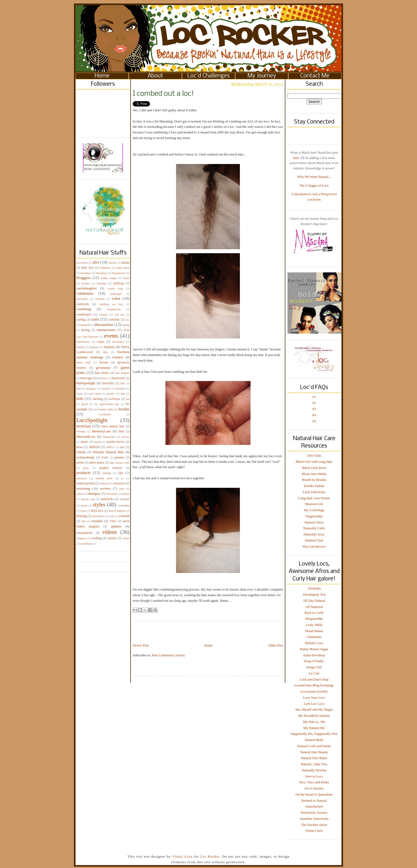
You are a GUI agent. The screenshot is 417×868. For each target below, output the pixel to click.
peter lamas (97, 463)
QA (121, 473)
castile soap (115, 288)
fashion (80, 347)
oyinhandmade (86, 458)
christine (100, 299)
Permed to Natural (314, 801)
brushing (102, 283)
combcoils (83, 304)
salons (80, 494)
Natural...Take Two (314, 764)
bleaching (101, 273)
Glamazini (314, 637)
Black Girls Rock (314, 468)
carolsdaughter (87, 288)
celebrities (85, 293)
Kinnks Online (314, 486)
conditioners (84, 315)
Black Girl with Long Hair (314, 462)
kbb (123, 394)
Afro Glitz (314, 455)
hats (123, 383)
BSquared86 (314, 619)
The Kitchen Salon (314, 825)
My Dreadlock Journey (314, 716)
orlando (81, 452)
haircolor (102, 378)
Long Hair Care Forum (314, 498)
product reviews (111, 468)
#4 (314, 415)
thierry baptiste (117, 511)
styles (99, 504)
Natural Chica (314, 522)
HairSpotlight (86, 383)
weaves (112, 538)
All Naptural (314, 607)
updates (116, 526)
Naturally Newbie (314, 770)
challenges (116, 294)
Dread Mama (314, 631)
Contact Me (315, 76)
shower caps (88, 499)
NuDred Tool (314, 540)
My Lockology (314, 510)
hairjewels (119, 378)
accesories (82, 263)
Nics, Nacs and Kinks (314, 782)
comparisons (114, 309)
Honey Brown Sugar (314, 649)
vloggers (81, 538)
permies (119, 458)
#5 (314, 421)
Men (121, 431)
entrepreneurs (106, 330)
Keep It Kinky (314, 661)
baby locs (87, 268)
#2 (314, 403)
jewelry (111, 394)
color (116, 298)
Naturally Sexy (314, 534)
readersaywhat (85, 483)
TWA (113, 521)
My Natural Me (314, 728)
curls (95, 319)
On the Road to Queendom (314, 794)
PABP (105, 458)
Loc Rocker (210, 856)
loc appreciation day (107, 404)
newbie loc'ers (115, 442)
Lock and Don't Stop (314, 679)
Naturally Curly (314, 528)
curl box (119, 315)
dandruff (85, 325)
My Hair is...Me (314, 722)
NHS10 (94, 447)
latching (98, 399)
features (109, 347)
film (105, 352)
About (155, 76)
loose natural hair (113, 426)
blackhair (86, 273)
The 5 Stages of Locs (314, 185)
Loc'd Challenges (209, 76)
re (122, 478)
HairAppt (86, 378)
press (86, 468)
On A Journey (314, 788)
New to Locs (314, 776)
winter (126, 538)
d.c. (128, 320)
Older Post (276, 645)
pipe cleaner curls (120, 463)
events (111, 336)
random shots (104, 478)
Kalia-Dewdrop (314, 655)
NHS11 (110, 447)
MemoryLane (101, 431)
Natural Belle (314, 740)
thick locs (97, 511)
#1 (314, 397)
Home (102, 76)
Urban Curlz (314, 831)
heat (79, 389)
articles (112, 263)
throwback (98, 516)
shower (126, 494)
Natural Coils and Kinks (314, 746)
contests (103, 315)
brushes (86, 283)
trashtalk (124, 516)
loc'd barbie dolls (103, 409)
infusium (120, 389)
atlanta (125, 263)
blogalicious (118, 273)
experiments (83, 342)
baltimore (105, 268)
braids (126, 278)
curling (81, 320)
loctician (84, 426)
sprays (84, 505)
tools (111, 516)
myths (97, 442)
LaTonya (114, 399)
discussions (104, 324)
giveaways (103, 368)
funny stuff (84, 363)
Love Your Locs (314, 697)
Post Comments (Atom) (168, 655)
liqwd (85, 404)
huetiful (106, 389)
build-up (119, 283)
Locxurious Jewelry (314, 691)
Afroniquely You (314, 594)
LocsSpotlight (92, 420)
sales (122, 489)
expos (101, 342)
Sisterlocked (314, 806)
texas (83, 511)
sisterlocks (107, 499)
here (296, 158)
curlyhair (114, 320)
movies (126, 437)
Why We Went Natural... (314, 177)
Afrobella (314, 588)
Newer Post (141, 645)
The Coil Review (314, 546)
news (80, 447)
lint (128, 399)
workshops (86, 544)
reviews (105, 488)
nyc (122, 447)
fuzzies (104, 363)
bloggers (84, 278)
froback (118, 357)
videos (110, 532)
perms (80, 463)
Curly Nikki (314, 625)
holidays (91, 389)
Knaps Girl (314, 667)
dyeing (85, 330)
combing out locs (111, 304)
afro (96, 262)
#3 (314, 409)
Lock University (314, 492)
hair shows (102, 373)
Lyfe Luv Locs (314, 704)
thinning (82, 516)
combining (84, 309)
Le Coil (314, 673)
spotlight (125, 499)
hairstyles (108, 383)
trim (84, 521)
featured (94, 347)
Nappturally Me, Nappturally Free (314, 734)
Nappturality (314, 516)
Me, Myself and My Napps (314, 709)
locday (124, 409)
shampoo (94, 494)
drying (126, 325)
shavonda (112, 494)
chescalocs (82, 299)
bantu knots (123, 268)
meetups (81, 431)
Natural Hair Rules (314, 758)
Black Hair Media (314, 474)
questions (82, 478)
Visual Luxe (182, 856)
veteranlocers (85, 533)
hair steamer (122, 373)
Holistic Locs (314, 643)
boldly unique (109, 278)
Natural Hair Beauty (314, 752)
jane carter (95, 394)
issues (80, 394)
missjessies (109, 437)
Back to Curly (314, 613)
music (84, 442)
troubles (97, 521)
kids (80, 398)
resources (119, 483)
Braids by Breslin (314, 480)
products (84, 472)
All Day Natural (314, 601)
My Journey (262, 76)
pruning (107, 473)
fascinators (118, 342)
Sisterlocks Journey (314, 812)
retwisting (83, 488)
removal (104, 483)
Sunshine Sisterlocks (314, 819)
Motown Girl (314, 504)
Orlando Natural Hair (108, 452)
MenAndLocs (86, 437)
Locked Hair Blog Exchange (314, 685)
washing (96, 538)
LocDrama (105, 414)
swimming (124, 505)
